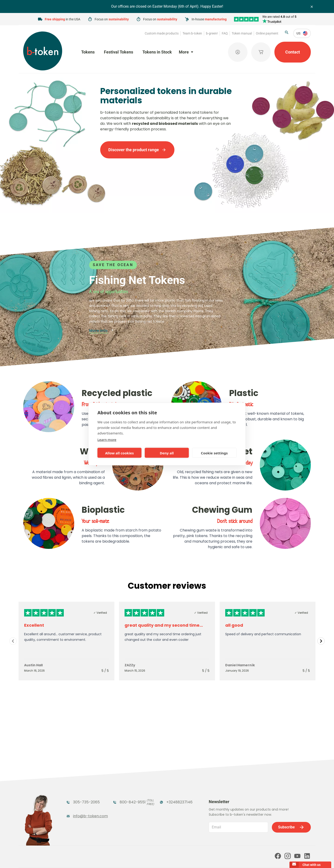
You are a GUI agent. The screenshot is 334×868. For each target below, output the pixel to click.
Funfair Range (79, 783)
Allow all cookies (119, 453)
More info (101, 331)
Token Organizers (83, 798)
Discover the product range (137, 150)
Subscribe (291, 771)
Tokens (88, 52)
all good (234, 625)
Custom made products (162, 33)
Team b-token (192, 33)
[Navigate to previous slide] (13, 641)
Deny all (167, 453)
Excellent (34, 625)
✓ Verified (100, 613)
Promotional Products (171, 786)
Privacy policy (172, 858)
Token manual (242, 33)
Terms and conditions (143, 858)
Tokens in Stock (157, 52)
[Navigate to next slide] (321, 641)
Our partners (166, 838)
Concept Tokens (128, 798)
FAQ (225, 33)
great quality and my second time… (164, 625)
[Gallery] (167, 641)
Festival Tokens (119, 52)
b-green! (212, 33)
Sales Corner (171, 798)
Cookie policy (197, 858)
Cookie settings (214, 453)
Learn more (107, 440)
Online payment (267, 33)
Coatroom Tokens (130, 783)
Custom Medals (81, 807)
